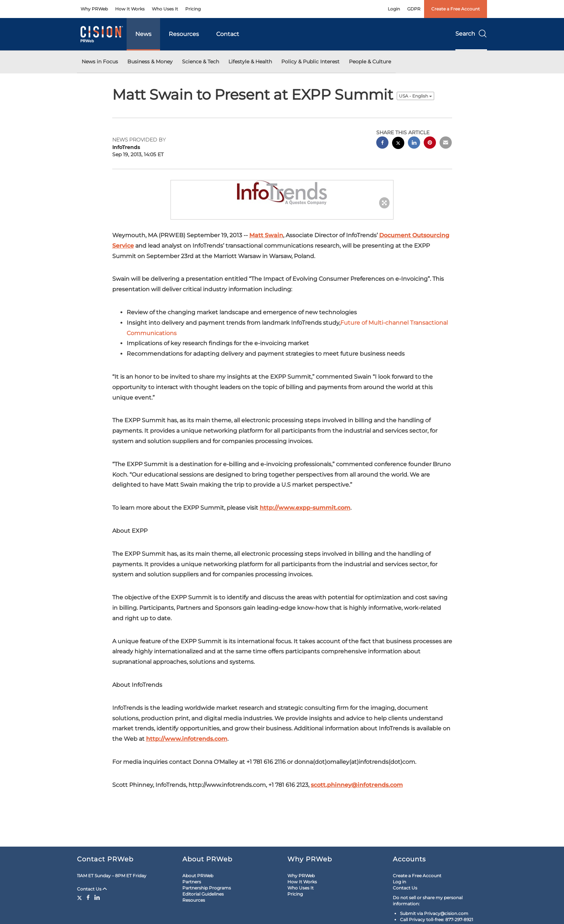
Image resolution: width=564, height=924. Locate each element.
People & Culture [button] (370, 62)
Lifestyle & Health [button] (250, 62)
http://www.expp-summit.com (305, 508)
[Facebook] (88, 897)
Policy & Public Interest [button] (310, 62)
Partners (192, 882)
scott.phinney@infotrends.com (357, 785)
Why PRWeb (94, 9)
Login (394, 9)
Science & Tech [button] (201, 62)
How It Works (130, 9)
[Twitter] (80, 897)
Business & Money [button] (150, 62)
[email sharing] (446, 143)
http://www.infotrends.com (187, 739)
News (143, 34)
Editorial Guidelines (203, 894)
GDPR (414, 9)
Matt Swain (266, 235)
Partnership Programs (207, 888)
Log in (399, 882)
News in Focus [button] (100, 62)
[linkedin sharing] (414, 143)
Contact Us (92, 889)
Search (471, 34)
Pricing (193, 9)
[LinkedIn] (97, 897)
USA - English (415, 96)
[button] (282, 193)
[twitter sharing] (398, 144)
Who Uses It (165, 9)
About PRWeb (198, 876)
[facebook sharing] (382, 143)
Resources (184, 34)
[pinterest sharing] (430, 143)
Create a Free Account (456, 9)
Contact (228, 34)
